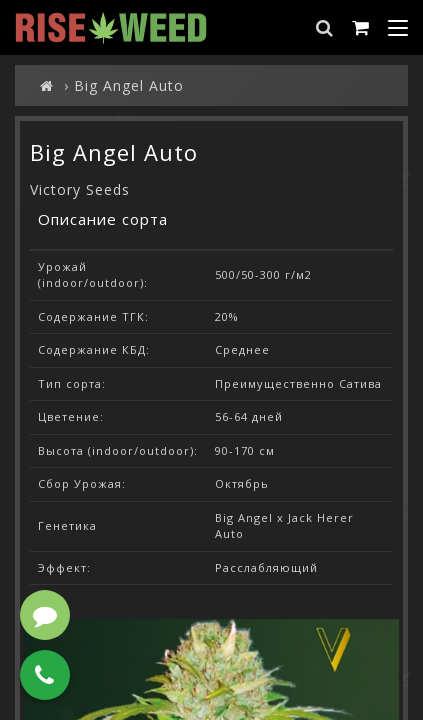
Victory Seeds (80, 189)
